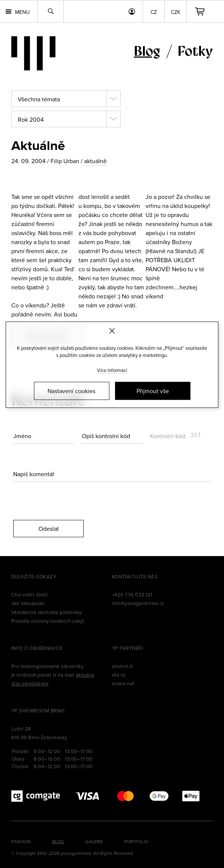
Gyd (114, 260)
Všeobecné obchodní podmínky (47, 612)
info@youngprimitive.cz (138, 603)
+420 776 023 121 (132, 594)
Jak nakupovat (28, 603)
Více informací (112, 370)
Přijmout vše (153, 391)
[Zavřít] (112, 331)
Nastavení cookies (71, 391)
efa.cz (119, 675)
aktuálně (95, 161)
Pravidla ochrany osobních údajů (48, 621)
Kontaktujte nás (135, 576)
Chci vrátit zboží (29, 594)
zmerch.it (122, 666)
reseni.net (123, 683)
